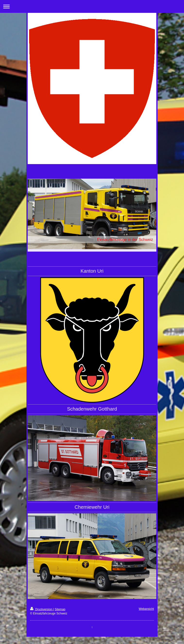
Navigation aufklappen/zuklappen (92, 6)
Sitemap (60, 609)
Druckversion (42, 609)
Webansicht (146, 609)
